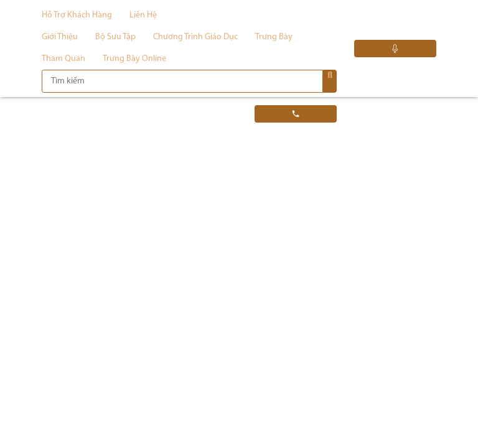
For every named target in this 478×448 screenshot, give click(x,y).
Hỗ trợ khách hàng (77, 15)
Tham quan (63, 59)
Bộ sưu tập (115, 37)
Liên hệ (143, 15)
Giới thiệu (60, 37)
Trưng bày (274, 37)
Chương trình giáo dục (195, 37)
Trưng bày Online (134, 59)
